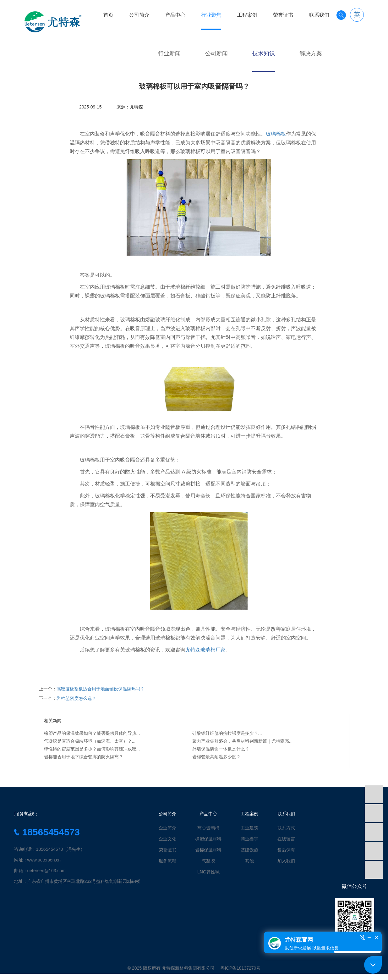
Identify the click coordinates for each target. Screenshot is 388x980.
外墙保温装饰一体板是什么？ (221, 749)
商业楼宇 (249, 839)
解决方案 (311, 53)
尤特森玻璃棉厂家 (205, 650)
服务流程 (167, 861)
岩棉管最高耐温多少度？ (216, 757)
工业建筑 (249, 828)
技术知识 (264, 53)
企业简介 (167, 828)
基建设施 (249, 850)
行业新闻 (169, 53)
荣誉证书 (283, 15)
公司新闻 (216, 53)
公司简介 (139, 15)
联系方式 (286, 828)
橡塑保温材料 (208, 839)
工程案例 (247, 15)
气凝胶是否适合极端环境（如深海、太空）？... (90, 741)
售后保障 (286, 850)
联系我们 (319, 15)
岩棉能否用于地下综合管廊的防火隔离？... (85, 757)
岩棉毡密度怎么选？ (76, 698)
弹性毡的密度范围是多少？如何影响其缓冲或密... (92, 749)
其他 (249, 861)
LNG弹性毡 (208, 872)
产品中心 (175, 15)
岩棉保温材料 (208, 850)
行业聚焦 (211, 15)
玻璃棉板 (276, 134)
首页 (108, 15)
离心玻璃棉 (208, 828)
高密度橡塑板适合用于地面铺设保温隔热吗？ (101, 689)
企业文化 (167, 839)
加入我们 (286, 861)
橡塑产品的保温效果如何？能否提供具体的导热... (92, 733)
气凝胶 (208, 861)
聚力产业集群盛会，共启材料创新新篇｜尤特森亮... (243, 741)
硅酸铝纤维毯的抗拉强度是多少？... (227, 733)
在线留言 (286, 839)
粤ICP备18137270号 (241, 968)
